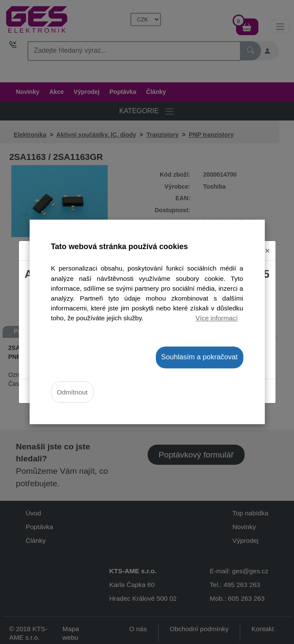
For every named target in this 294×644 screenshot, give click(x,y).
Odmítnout (72, 392)
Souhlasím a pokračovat (199, 357)
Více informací (217, 318)
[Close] (268, 245)
